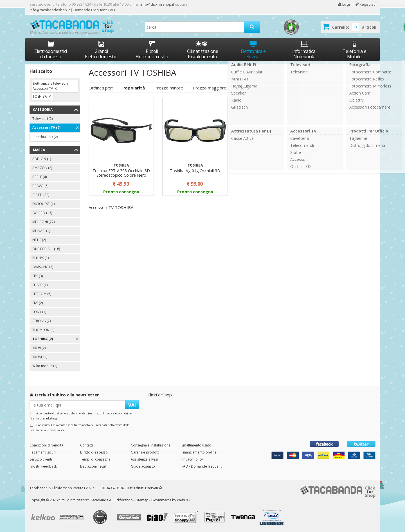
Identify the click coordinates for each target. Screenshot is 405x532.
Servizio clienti (41, 459)
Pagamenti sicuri (43, 452)
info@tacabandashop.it (50, 10)
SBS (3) (38, 276)
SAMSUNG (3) (43, 267)
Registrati (365, 4)
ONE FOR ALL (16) (46, 249)
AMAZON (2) (42, 168)
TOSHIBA (40, 96)
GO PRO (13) (42, 213)
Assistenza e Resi (144, 459)
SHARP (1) (40, 285)
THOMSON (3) (43, 330)
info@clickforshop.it (157, 4)
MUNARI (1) (41, 231)
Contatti (86, 445)
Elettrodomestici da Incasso (51, 50)
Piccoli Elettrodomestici (152, 50)
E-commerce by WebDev (171, 500)
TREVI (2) (39, 348)
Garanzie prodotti (145, 452)
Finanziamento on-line (199, 452)
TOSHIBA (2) (43, 339)
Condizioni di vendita (46, 445)
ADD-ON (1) (42, 159)
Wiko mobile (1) (45, 366)
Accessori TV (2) (46, 128)
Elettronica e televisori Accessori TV (50, 86)
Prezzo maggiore (210, 88)
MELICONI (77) (43, 222)
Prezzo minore (169, 88)
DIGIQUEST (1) (43, 204)
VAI (132, 405)
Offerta (243, 88)
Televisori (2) (42, 119)
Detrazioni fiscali (93, 466)
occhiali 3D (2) (47, 137)
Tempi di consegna (95, 459)
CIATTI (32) (41, 195)
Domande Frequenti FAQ (94, 10)
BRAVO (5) (40, 186)
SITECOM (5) (42, 294)
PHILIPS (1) (40, 258)
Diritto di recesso (94, 452)
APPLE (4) (40, 177)
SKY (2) (38, 303)
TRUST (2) (40, 357)
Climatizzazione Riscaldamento (203, 54)
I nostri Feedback (43, 466)
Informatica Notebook (304, 50)
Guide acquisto (143, 466)
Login (345, 4)
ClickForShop (160, 395)
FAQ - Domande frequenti (202, 466)
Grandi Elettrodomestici (101, 50)
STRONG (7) (41, 321)
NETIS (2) (39, 240)
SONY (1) (39, 312)
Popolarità (134, 88)
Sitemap (142, 500)
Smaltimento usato (196, 445)
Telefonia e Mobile (355, 50)
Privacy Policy (55, 430)
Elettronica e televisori (253, 50)
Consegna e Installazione (151, 445)
